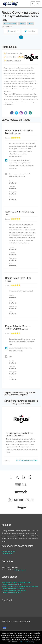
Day (31, 24)
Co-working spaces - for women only (13, 588)
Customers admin (7, 554)
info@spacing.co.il (20, 570)
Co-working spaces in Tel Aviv (11, 592)
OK (21, 642)
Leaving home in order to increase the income (16, 582)
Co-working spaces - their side (11, 584)
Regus (22, 24)
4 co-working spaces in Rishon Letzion (14, 590)
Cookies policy (30, 642)
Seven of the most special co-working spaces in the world (20, 586)
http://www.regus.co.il (13, 61)
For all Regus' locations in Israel (27, 460)
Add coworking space (8, 551)
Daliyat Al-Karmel (10, 24)
